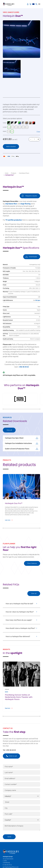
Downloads (33, 257)
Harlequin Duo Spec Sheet (21, 438)
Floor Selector (32, 563)
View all (9, 430)
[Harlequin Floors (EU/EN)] (9, 4)
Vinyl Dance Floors (24, 173)
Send (9, 837)
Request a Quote (31, 196)
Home (7, 173)
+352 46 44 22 (11, 750)
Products (14, 173)
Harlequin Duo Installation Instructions (21, 443)
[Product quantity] (34, 139)
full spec (38, 300)
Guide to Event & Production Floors (21, 449)
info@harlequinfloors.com (11, 867)
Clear (38, 132)
